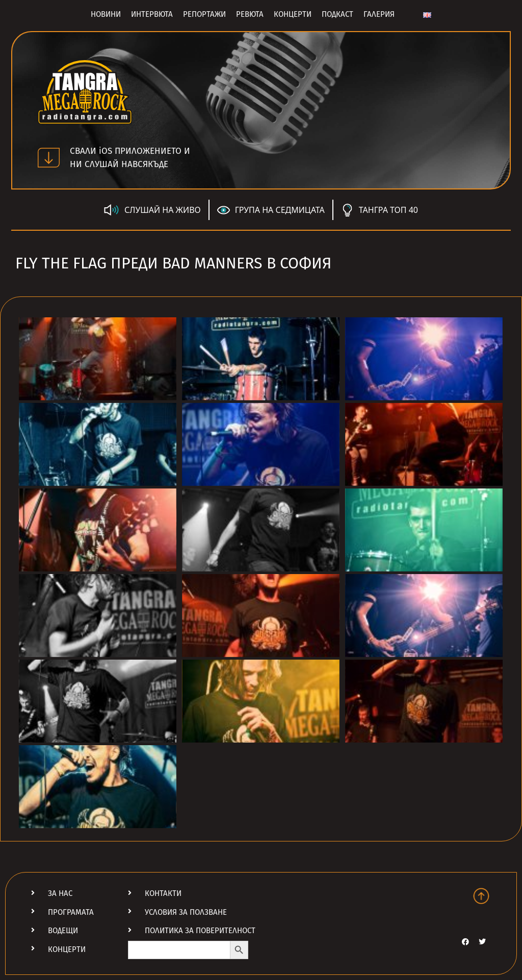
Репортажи (204, 14)
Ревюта (250, 14)
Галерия (379, 14)
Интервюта (152, 14)
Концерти (293, 14)
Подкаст (337, 14)
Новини (106, 14)
